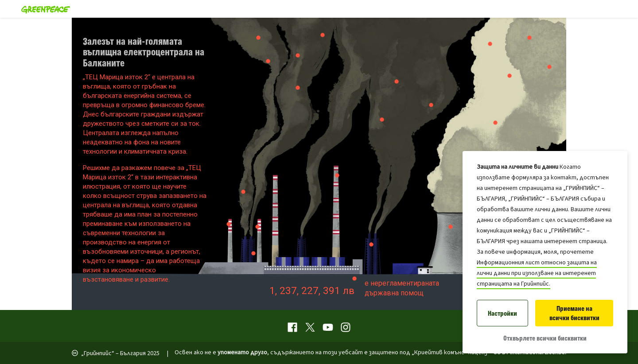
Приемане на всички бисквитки (574, 313)
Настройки (502, 313)
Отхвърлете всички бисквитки (545, 338)
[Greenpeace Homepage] (43, 9)
